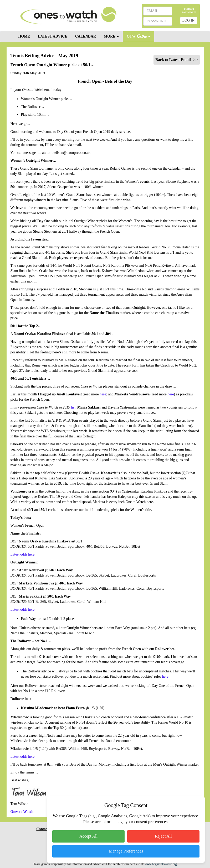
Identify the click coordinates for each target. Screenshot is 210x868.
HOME (24, 36)
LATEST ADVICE (53, 36)
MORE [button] (111, 36)
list (73, 407)
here (103, 394)
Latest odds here (23, 554)
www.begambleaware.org (161, 864)
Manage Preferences (126, 851)
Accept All (88, 836)
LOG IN (189, 20)
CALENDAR (86, 36)
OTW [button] (139, 36)
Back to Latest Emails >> (176, 60)
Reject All (163, 836)
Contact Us (45, 829)
